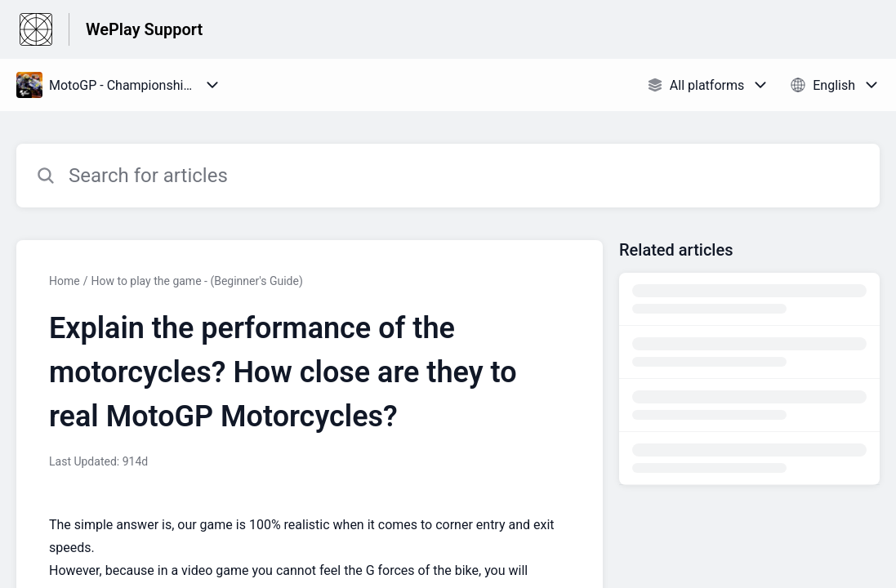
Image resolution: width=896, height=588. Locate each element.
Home (65, 281)
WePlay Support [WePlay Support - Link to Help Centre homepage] (144, 29)
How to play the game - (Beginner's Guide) (196, 281)
